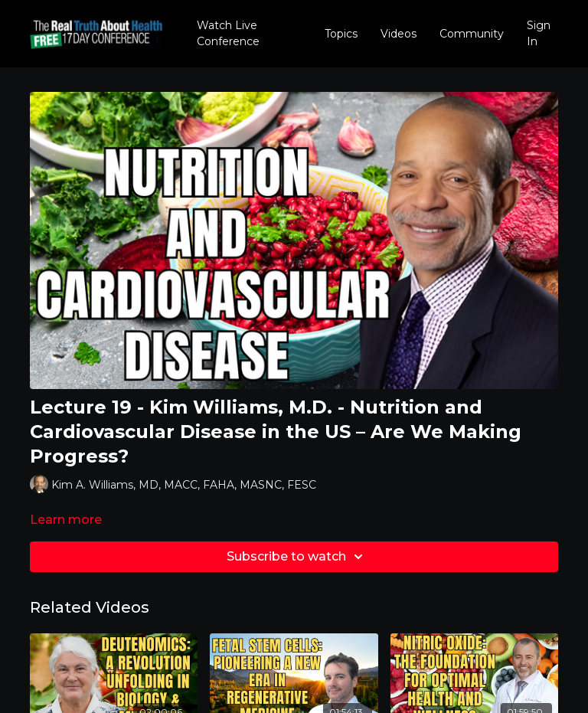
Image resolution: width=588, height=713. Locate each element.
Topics (341, 34)
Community (472, 34)
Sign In (539, 33)
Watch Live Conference (228, 33)
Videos (399, 34)
